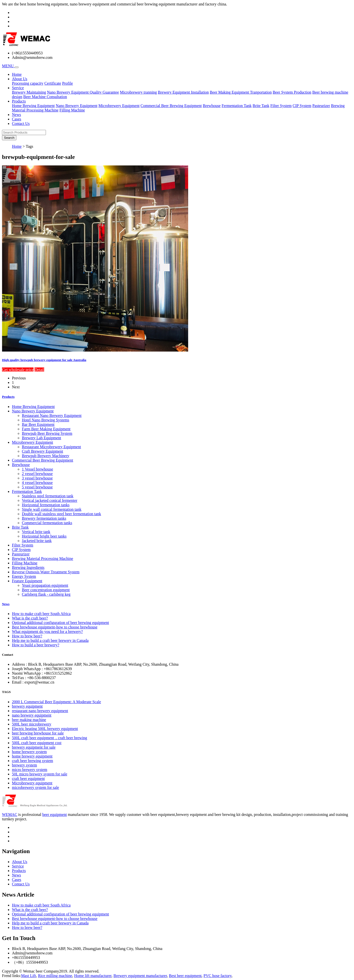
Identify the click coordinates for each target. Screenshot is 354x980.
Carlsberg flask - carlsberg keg (46, 594)
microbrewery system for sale (35, 787)
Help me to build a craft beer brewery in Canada (50, 640)
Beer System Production (292, 92)
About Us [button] (20, 79)
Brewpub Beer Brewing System (47, 433)
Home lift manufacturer (93, 976)
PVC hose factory (218, 976)
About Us (20, 862)
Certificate (53, 83)
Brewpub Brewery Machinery (46, 456)
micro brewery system (30, 770)
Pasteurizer (321, 106)
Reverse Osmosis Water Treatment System (46, 572)
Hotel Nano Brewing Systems (46, 420)
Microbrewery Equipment (119, 106)
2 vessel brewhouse (37, 474)
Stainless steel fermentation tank (48, 496)
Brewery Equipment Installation (183, 92)
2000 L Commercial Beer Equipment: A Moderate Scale (56, 702)
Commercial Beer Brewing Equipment (171, 106)
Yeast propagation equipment (45, 585)
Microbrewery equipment (32, 783)
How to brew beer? (27, 636)
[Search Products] (24, 132)
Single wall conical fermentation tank (52, 509)
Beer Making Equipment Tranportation (241, 92)
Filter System (281, 106)
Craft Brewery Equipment (42, 451)
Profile (68, 83)
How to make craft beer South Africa (41, 614)
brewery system (24, 765)
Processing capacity (28, 83)
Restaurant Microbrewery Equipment (51, 447)
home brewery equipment (32, 756)
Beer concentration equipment (46, 590)
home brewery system (29, 752)
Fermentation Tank (237, 106)
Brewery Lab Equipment (41, 438)
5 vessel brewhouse (37, 487)
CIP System (302, 106)
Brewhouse (212, 106)
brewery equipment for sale (34, 747)
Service (18, 866)
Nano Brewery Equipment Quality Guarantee (83, 92)
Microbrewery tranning (138, 92)
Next (16, 387)
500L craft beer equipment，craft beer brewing (50, 738)
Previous (19, 378)
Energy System (24, 576)
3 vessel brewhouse (37, 478)
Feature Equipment (27, 581)
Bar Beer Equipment (38, 424)
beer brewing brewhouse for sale (38, 733)
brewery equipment (27, 706)
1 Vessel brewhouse (37, 469)
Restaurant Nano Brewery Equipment (52, 416)
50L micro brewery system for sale (40, 774)
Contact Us (21, 124)
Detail (39, 370)
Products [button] (19, 101)
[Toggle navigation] (17, 67)
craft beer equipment (28, 779)
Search (9, 138)
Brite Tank (261, 106)
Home (17, 74)
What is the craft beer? (30, 618)
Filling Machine (72, 110)
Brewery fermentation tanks (44, 518)
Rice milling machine (55, 976)
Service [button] (18, 88)
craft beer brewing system (33, 761)
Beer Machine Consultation (45, 97)
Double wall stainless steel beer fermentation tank (61, 514)
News (16, 115)
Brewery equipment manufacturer (140, 976)
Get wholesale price (18, 370)
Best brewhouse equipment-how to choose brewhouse (55, 627)
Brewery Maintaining (29, 92)
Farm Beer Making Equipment (46, 429)
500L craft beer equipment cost (37, 743)
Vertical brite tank (36, 532)
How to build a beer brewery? (36, 645)
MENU (8, 66)
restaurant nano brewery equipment (40, 711)
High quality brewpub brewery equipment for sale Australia (44, 360)
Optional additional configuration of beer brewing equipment (60, 623)
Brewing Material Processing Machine (43, 559)
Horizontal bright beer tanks (44, 536)
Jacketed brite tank (37, 541)
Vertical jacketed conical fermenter (50, 500)
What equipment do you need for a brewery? (47, 632)
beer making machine (29, 720)
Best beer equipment (185, 976)
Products (8, 397)
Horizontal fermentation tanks (46, 505)
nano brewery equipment (32, 715)
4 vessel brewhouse (37, 483)
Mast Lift (29, 976)
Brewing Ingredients (28, 567)
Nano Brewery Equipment (76, 106)
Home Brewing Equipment (33, 106)
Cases (17, 119)
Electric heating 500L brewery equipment (45, 729)
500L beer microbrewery (32, 724)
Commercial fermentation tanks (47, 523)
